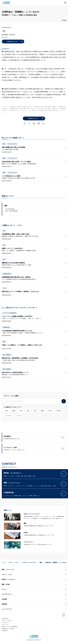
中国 (21, 411)
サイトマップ (5, 625)
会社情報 (4, 599)
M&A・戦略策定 (7, 355)
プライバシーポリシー (7, 621)
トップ (4, 562)
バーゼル (19, 416)
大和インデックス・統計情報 (10, 627)
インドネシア (8, 416)
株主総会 (59, 411)
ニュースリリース (7, 609)
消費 (6, 411)
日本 (4, 231)
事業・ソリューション (8, 570)
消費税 (42, 411)
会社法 (50, 411)
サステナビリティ (12, 144)
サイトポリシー (6, 623)
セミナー (4, 589)
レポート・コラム (14, 562)
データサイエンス (12, 158)
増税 (28, 411)
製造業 (14, 411)
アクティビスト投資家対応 (9, 313)
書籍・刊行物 (6, 584)
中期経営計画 (6, 327)
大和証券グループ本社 (8, 629)
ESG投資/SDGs (7, 274)
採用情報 (4, 604)
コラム (5, 288)
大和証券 (5, 631)
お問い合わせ (5, 619)
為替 (35, 411)
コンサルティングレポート (29, 562)
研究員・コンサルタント (9, 579)
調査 (4, 31)
